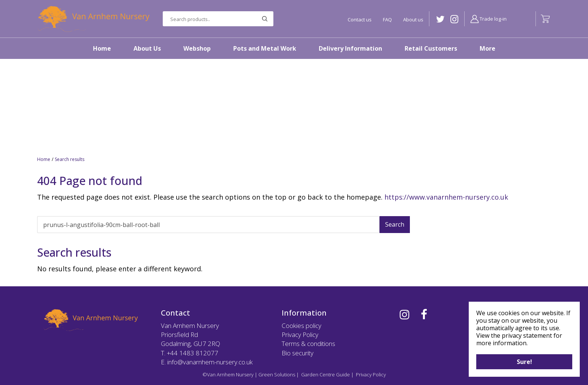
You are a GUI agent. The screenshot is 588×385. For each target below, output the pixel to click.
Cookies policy (301, 326)
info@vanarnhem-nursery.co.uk (210, 362)
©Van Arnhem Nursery (228, 374)
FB (424, 314)
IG (454, 19)
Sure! (524, 362)
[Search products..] (218, 19)
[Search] (208, 225)
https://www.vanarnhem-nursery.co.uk (446, 197)
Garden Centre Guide (325, 374)
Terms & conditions (308, 344)
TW (440, 19)
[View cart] (545, 19)
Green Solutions (277, 374)
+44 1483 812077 (193, 353)
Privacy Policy (300, 335)
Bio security (298, 353)
